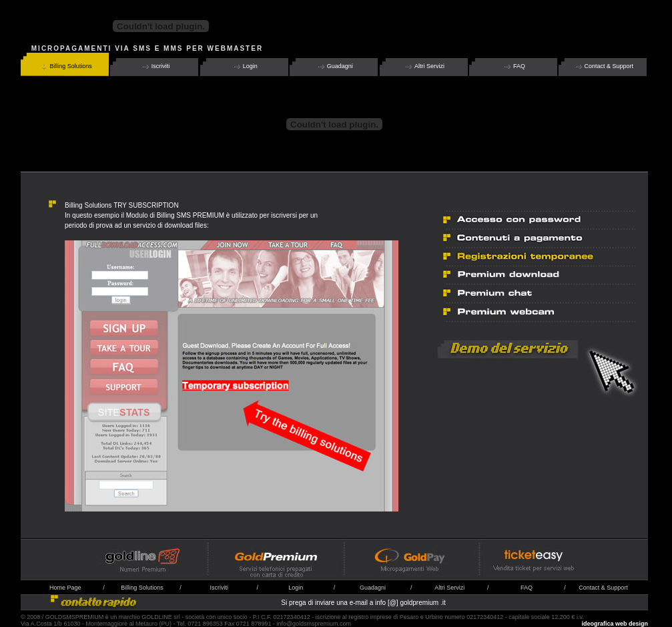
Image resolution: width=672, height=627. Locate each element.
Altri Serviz (449, 588)
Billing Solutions (65, 67)
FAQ (514, 67)
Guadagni (335, 67)
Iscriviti (155, 67)
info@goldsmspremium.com (314, 624)
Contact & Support (604, 67)
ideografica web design (615, 624)
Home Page (65, 588)
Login (245, 67)
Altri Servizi (424, 67)
